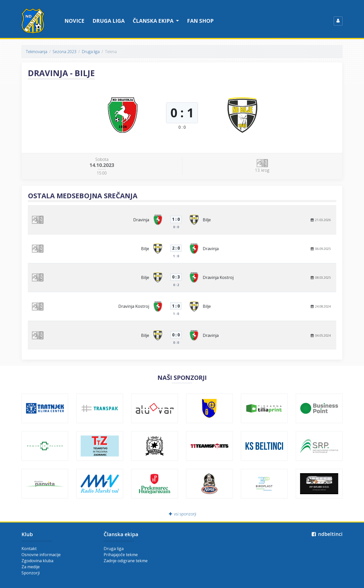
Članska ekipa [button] (154, 21)
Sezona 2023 (64, 52)
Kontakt (29, 549)
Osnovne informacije (41, 555)
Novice (74, 21)
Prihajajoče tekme (121, 555)
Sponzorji (31, 573)
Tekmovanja (37, 52)
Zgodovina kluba (37, 561)
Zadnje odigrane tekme (126, 561)
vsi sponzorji (182, 514)
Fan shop (200, 21)
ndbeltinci (326, 534)
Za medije (31, 567)
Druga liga (109, 21)
